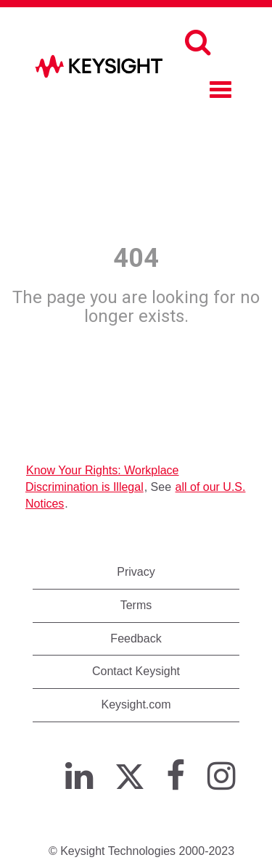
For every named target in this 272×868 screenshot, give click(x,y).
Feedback (136, 638)
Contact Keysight (136, 671)
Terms (136, 605)
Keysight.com (136, 704)
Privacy (136, 572)
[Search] (198, 42)
